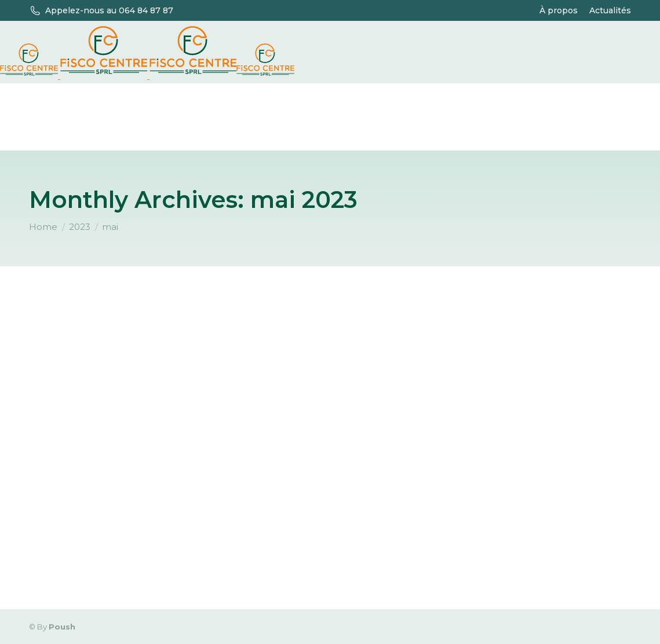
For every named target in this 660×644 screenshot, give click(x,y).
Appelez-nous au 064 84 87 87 (109, 10)
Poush (62, 627)
